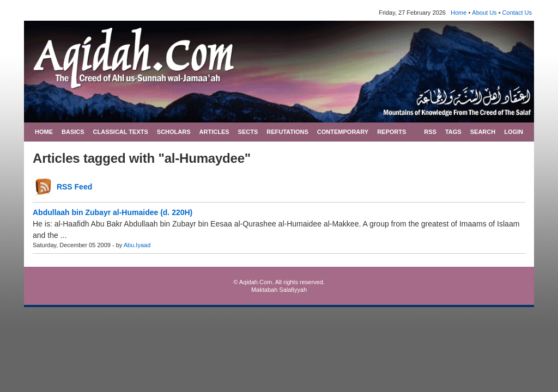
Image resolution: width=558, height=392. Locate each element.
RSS (430, 132)
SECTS (248, 132)
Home (459, 13)
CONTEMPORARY (343, 132)
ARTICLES (214, 132)
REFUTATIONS (287, 132)
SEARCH (483, 132)
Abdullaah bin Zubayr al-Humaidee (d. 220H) (113, 212)
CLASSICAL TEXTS (121, 132)
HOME (44, 132)
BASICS (73, 132)
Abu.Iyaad (137, 245)
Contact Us (517, 13)
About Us (484, 13)
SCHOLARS (174, 132)
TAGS (453, 132)
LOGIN (514, 132)
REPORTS (392, 132)
